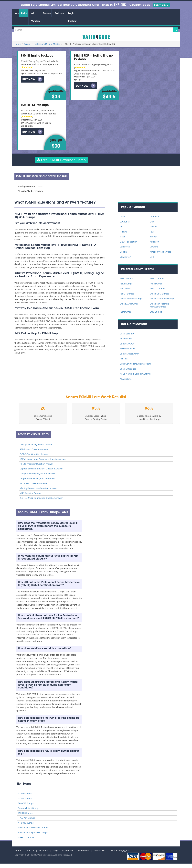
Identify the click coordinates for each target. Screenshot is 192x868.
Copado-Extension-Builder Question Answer (41, 469)
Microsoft (155, 242)
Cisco (122, 217)
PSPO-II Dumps (157, 289)
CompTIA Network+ (129, 354)
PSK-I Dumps (126, 284)
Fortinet (154, 227)
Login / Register (72, 17)
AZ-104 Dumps (25, 798)
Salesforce (125, 247)
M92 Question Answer (30, 493)
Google (123, 252)
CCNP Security (127, 334)
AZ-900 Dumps (25, 794)
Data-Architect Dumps (29, 808)
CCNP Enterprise (128, 369)
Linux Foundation (128, 242)
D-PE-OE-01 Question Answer (34, 454)
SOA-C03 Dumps (26, 837)
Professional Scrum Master (47, 44)
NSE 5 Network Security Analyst (135, 374)
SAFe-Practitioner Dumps (162, 299)
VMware (154, 247)
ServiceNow (126, 257)
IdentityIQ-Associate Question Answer (38, 488)
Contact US (99, 851)
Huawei (123, 232)
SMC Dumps (156, 312)
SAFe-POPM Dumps (159, 294)
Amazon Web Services (160, 252)
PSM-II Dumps (157, 279)
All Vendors (36, 17)
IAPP (152, 257)
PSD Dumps (126, 312)
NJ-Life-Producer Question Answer (36, 464)
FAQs (55, 851)
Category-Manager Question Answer (37, 474)
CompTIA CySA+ (128, 344)
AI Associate (126, 379)
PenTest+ (124, 359)
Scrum (27, 44)
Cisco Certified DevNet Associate (136, 364)
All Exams (43, 851)
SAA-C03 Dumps (26, 803)
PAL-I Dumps (156, 284)
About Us (30, 851)
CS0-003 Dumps (26, 813)
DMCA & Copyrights (119, 851)
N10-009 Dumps (26, 823)
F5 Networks (126, 339)
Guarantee (47, 13)
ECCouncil (125, 222)
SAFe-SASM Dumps (129, 304)
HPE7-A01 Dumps (26, 818)
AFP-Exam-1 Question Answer (34, 449)
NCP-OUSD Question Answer (34, 483)
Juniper (153, 237)
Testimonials (59, 13)
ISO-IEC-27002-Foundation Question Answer (41, 498)
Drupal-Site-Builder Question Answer (37, 478)
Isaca (122, 237)
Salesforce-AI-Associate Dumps (33, 828)
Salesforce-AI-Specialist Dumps (33, 832)
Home (16, 13)
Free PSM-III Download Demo (61, 160)
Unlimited (25, 13)
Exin (152, 222)
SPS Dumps (125, 289)
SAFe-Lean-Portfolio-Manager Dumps (160, 305)
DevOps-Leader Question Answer (36, 444)
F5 (121, 227)
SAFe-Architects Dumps (131, 299)
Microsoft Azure (128, 349)
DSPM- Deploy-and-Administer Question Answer (43, 459)
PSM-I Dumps (126, 279)
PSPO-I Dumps (127, 294)
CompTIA (154, 217)
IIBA (152, 232)
